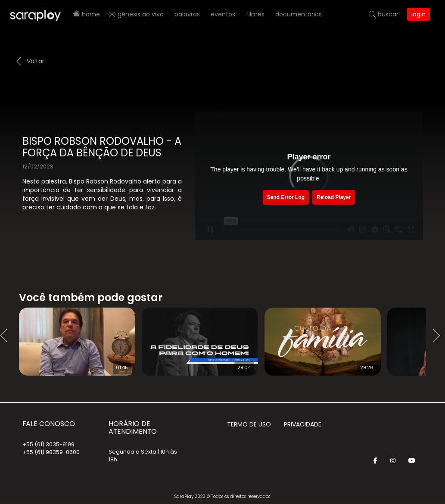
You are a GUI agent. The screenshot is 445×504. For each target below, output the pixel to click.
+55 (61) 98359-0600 (51, 452)
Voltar (36, 61)
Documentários (299, 14)
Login (419, 14)
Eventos (223, 14)
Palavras (187, 14)
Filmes (255, 14)
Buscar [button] (388, 14)
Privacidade (303, 424)
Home (91, 14)
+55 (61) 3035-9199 (48, 444)
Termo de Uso (249, 424)
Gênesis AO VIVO (141, 14)
